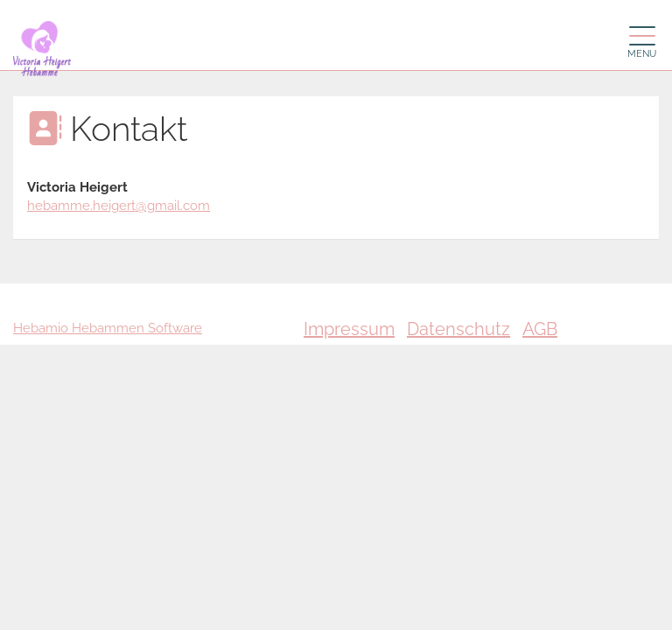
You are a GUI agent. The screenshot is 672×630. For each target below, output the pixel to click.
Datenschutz (458, 329)
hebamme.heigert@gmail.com (119, 206)
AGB (540, 329)
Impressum (349, 329)
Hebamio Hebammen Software (108, 328)
